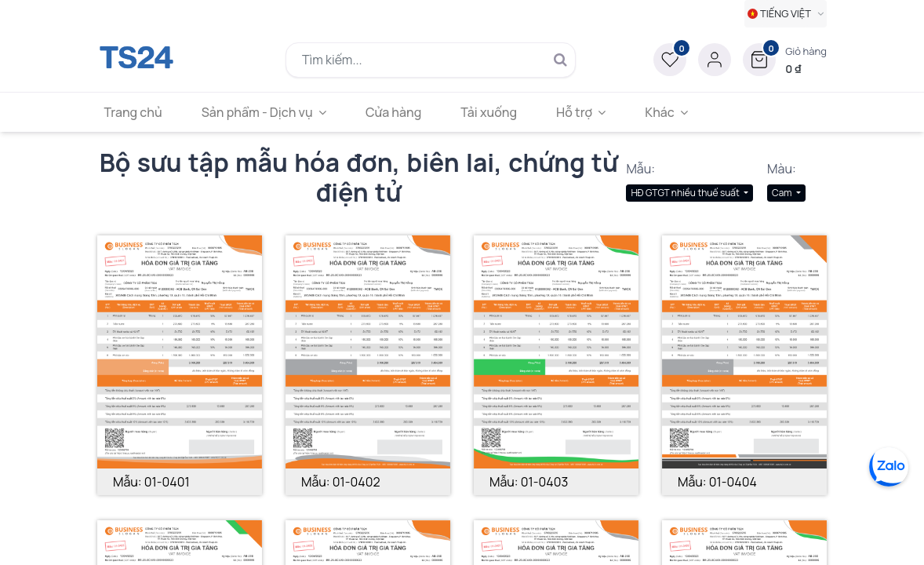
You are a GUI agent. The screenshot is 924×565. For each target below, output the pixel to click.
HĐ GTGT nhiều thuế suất (686, 193)
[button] (785, 60)
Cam (783, 193)
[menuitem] (138, 112)
